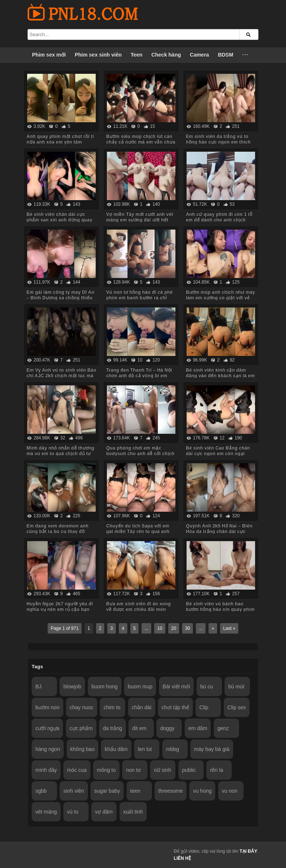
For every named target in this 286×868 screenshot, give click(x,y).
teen (135, 791)
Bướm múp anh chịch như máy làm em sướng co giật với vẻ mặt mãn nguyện (220, 298)
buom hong (105, 686)
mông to (106, 770)
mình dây (46, 770)
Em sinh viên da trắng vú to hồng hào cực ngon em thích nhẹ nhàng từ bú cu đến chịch (220, 142)
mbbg (173, 749)
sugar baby (107, 791)
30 (188, 628)
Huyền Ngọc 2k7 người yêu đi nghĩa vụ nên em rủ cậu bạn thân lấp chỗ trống (60, 609)
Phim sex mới (49, 55)
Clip (204, 707)
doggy (167, 728)
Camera (199, 55)
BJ (38, 686)
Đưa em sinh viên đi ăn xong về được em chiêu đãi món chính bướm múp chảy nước (139, 609)
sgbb (41, 791)
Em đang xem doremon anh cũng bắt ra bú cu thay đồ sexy (58, 531)
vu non (230, 791)
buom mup (140, 686)
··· (245, 55)
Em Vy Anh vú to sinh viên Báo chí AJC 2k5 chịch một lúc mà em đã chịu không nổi (61, 376)
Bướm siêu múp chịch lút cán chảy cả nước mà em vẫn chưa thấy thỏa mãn (141, 142)
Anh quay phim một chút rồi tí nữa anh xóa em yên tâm (60, 139)
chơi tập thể (175, 707)
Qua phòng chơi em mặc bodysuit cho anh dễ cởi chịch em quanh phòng (140, 454)
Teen (137, 55)
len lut (145, 749)
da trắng (112, 728)
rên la (217, 770)
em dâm (198, 728)
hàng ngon (48, 749)
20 (174, 628)
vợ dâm (104, 812)
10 (160, 628)
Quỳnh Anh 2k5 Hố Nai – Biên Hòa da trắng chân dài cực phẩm (219, 531)
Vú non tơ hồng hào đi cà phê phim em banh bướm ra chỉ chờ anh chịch (139, 298)
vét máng (46, 812)
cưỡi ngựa (47, 728)
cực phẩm (81, 728)
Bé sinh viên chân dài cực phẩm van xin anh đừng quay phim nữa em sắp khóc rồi (59, 220)
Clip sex (237, 707)
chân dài (142, 707)
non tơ (133, 770)
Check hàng (166, 55)
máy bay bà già (212, 749)
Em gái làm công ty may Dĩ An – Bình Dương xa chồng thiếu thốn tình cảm (60, 298)
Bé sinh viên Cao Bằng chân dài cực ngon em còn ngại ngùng (218, 454)
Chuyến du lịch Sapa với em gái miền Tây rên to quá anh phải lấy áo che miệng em (138, 531)
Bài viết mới (177, 686)
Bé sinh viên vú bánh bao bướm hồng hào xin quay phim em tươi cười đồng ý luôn (220, 609)
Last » (229, 628)
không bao (82, 749)
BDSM (225, 55)
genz (223, 728)
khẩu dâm (116, 749)
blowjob (72, 686)
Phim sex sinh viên (98, 55)
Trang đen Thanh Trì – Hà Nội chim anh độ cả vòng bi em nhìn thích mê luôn (139, 376)
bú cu (207, 686)
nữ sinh (162, 770)
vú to (73, 812)
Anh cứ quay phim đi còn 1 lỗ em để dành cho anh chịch (219, 217)
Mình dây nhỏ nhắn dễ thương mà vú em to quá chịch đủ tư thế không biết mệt (60, 454)
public (189, 770)
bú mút (236, 686)
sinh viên (74, 791)
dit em (139, 728)
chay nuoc (82, 707)
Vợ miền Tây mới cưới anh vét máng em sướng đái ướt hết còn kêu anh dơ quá (140, 220)
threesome (171, 791)
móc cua (77, 770)
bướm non (47, 707)
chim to (112, 707)
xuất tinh (133, 812)
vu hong (202, 791)
